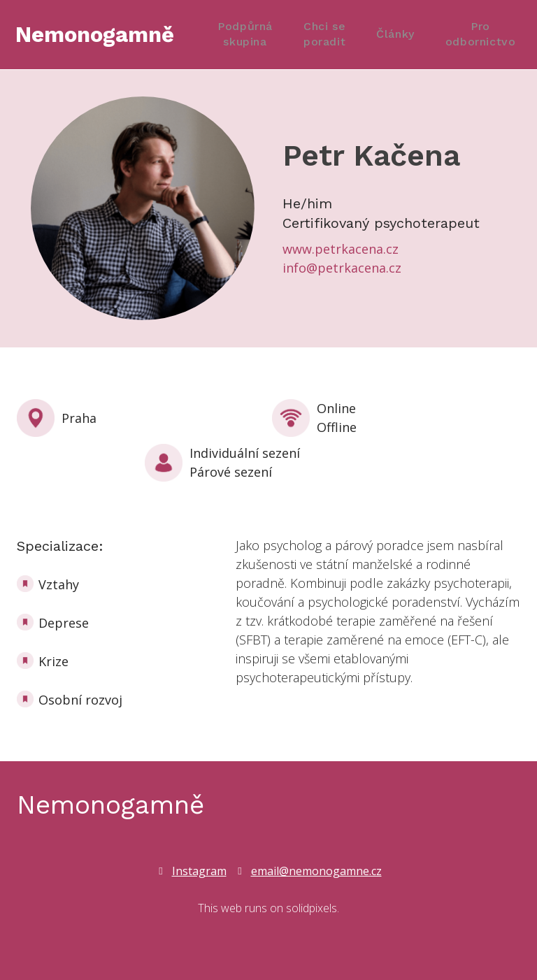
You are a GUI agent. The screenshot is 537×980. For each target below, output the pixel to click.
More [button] (488, 35)
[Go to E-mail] (308, 871)
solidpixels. (313, 908)
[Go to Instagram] (191, 871)
